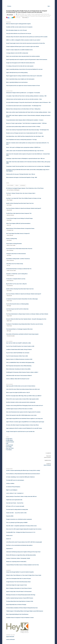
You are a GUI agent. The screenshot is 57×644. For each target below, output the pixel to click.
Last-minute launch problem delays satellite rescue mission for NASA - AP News (23, 127)
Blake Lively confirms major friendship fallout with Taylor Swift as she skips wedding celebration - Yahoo (28, 112)
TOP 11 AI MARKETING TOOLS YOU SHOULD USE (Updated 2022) (20, 363)
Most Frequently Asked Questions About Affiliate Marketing (19, 366)
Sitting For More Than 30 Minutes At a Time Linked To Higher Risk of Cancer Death (24, 575)
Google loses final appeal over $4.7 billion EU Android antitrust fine (20, 63)
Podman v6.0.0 (9, 536)
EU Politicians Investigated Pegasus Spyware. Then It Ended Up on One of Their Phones (25, 188)
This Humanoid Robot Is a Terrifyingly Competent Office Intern (19, 329)
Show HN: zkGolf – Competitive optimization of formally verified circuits (21, 526)
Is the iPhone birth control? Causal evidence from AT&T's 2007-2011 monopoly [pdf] (24, 542)
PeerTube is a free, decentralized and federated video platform (19, 545)
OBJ (7, 443)
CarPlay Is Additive (10, 483)
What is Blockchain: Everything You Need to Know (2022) (18, 369)
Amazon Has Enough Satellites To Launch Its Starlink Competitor (20, 572)
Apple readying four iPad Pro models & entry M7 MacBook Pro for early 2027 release (24, 428)
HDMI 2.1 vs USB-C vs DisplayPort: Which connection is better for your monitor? (23, 40)
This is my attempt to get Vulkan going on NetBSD (17, 523)
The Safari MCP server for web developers (15, 480)
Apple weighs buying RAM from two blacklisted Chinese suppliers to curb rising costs (24, 419)
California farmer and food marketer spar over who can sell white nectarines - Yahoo (24, 99)
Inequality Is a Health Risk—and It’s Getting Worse (17, 274)
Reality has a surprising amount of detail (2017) (16, 562)
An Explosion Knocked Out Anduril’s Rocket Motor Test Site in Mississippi (22, 299)
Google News (9, 439)
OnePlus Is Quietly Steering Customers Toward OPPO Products (20, 598)
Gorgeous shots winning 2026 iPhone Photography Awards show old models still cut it (25, 406)
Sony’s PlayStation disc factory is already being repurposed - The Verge (21, 140)
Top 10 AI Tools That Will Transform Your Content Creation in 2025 (20, 346)
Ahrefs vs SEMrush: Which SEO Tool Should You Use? (18, 379)
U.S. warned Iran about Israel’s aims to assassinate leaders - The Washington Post (24, 106)
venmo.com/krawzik (10, 639)
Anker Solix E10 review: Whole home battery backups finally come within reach (23, 389)
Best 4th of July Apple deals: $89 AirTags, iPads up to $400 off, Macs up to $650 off (24, 396)
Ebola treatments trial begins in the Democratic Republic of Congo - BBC (22, 177)
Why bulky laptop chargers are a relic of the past (17, 30)
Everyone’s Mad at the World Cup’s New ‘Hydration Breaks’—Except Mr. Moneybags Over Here (26, 319)
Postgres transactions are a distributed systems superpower (19, 519)
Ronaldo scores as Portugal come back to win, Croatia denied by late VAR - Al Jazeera (24, 133)
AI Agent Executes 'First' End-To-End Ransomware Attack (18, 582)
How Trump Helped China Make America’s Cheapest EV (18, 234)
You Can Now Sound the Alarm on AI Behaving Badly (17, 304)
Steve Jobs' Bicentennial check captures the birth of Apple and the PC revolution (23, 412)
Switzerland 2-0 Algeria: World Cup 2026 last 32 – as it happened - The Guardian (23, 93)
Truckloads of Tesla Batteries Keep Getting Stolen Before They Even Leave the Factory (25, 324)
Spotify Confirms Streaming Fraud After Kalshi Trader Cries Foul (20, 203)
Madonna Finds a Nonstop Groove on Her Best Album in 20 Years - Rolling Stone (23, 109)
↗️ (17, 14)
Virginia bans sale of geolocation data (14, 500)
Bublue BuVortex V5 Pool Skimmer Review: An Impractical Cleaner (20, 228)
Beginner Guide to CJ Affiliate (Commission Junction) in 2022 (19, 359)
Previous (9, 6)
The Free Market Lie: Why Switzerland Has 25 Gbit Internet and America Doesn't (23, 474)
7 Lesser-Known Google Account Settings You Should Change (19, 218)
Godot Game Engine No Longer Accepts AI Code (16, 585)
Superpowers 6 (9, 549)
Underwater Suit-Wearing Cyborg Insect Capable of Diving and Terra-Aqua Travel (23, 552)
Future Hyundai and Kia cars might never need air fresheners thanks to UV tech (23, 86)
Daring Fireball (10, 445)
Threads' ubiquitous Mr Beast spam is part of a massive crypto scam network (23, 47)
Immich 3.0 (9, 539)
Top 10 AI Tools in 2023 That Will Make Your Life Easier (18, 353)
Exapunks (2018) (10, 516)
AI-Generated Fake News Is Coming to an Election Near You (19, 269)
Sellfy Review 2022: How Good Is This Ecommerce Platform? (19, 376)
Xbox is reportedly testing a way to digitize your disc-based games (20, 79)
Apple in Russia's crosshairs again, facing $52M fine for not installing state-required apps (25, 422)
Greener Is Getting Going (12, 239)
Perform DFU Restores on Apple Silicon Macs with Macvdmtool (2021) (21, 555)
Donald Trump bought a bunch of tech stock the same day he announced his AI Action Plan (26, 43)
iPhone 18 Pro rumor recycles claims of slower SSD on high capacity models (22, 399)
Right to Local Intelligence (12, 490)
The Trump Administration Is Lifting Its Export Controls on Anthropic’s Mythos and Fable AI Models (27, 314)
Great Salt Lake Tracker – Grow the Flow (15, 503)
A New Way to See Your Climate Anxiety (15, 264)
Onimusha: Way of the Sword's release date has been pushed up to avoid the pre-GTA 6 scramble (27, 37)
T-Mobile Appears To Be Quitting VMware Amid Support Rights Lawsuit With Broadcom (25, 611)
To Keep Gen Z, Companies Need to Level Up (16, 279)
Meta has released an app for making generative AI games (18, 24)
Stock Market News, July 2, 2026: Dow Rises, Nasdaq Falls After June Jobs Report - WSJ (25, 136)
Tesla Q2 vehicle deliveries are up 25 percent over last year (19, 34)
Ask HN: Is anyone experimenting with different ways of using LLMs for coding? (23, 470)
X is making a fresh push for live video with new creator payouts (20, 66)
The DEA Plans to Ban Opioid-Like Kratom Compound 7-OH (19, 213)
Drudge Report (10, 440)
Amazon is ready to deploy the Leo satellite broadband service (19, 50)
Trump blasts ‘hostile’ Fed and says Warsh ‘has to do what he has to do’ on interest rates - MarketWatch (28, 166)
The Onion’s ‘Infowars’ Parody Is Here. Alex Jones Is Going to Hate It (21, 193)
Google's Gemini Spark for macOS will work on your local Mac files (20, 432)
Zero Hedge (9, 447)
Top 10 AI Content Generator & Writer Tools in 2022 (17, 356)
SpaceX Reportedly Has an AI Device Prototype (16, 605)
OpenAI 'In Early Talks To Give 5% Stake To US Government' (19, 592)
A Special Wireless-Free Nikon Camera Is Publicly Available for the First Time (23, 565)
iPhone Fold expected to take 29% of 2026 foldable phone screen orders (21, 415)
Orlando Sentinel (10, 442)
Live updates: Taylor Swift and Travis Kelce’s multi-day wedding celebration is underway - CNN (26, 96)
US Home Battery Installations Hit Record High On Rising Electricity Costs (22, 608)
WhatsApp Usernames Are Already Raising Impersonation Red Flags (21, 595)
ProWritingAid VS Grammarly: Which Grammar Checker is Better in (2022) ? (22, 372)
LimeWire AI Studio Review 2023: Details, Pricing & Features (19, 350)
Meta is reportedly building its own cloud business (17, 82)
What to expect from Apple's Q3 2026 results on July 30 (18, 392)
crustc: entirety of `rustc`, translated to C (15, 493)
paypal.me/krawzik (10, 637)
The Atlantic (9, 450)
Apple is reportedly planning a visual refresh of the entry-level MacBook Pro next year (24, 69)
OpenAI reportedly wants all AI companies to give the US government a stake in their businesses (27, 60)
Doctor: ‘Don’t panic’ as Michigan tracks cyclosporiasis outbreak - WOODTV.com (23, 147)
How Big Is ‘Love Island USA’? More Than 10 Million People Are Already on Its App (24, 198)
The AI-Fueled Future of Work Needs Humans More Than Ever (19, 249)
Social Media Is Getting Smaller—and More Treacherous (18, 259)
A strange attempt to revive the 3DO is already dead (17, 53)
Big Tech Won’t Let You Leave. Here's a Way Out (16, 284)
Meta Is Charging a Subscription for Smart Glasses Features (19, 588)
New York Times (10, 448)
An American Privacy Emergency (13, 487)
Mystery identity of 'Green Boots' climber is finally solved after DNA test (21, 496)
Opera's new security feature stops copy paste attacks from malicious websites (23, 56)
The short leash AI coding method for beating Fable (17, 510)
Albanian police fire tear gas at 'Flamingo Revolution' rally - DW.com (21, 174)
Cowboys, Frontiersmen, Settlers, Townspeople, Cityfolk (18, 558)
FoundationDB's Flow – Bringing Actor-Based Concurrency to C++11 (21, 532)
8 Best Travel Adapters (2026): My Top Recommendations (18, 223)
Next (49, 6)
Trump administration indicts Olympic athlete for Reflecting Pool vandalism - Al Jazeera (25, 120)
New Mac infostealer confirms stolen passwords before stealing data (21, 402)
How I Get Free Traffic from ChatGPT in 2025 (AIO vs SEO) (18, 343)
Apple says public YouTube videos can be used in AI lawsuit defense (21, 386)
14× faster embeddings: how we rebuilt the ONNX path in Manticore (20, 477)
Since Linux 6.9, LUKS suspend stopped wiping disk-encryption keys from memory (24, 529)
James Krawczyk (47, 465)
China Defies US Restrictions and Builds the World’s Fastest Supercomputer (22, 334)
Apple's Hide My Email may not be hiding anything (17, 73)
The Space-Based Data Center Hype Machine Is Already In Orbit (20, 601)
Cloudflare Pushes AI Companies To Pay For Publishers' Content (20, 618)
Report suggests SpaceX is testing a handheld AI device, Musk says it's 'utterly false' (24, 76)
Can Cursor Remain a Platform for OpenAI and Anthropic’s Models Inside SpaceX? (24, 208)
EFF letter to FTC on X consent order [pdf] (15, 506)
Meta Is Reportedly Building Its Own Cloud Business (17, 614)
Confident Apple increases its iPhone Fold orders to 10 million (19, 409)
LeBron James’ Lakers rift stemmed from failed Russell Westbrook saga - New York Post (25, 151)
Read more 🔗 (26, 18)
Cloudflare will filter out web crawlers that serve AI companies (19, 27)
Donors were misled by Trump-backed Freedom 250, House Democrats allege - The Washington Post (27, 130)
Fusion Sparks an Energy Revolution (14, 244)
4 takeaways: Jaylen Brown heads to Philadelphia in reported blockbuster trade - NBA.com (25, 159)
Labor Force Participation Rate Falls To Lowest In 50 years (19, 579)
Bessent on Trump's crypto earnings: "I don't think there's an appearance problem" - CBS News (26, 123)
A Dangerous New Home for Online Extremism (16, 254)
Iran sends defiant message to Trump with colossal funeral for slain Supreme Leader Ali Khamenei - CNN (28, 102)
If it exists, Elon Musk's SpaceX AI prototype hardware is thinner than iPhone (22, 425)
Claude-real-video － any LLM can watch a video (16, 513)
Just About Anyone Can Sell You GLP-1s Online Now (17, 309)
